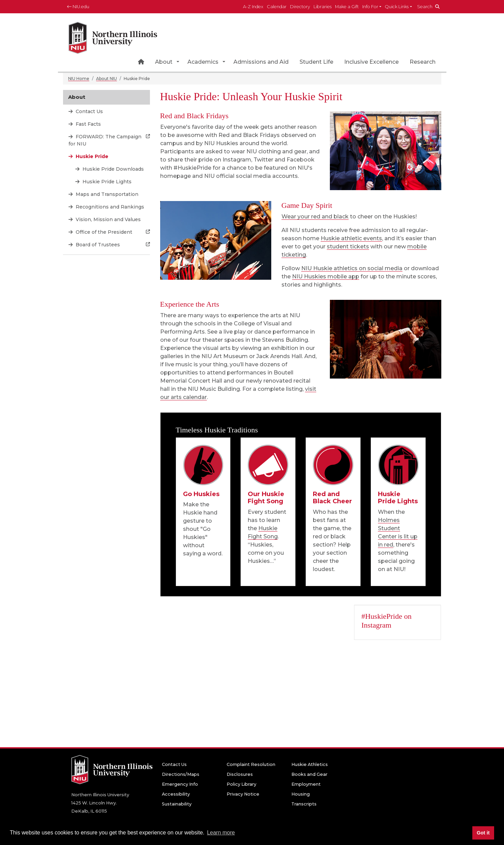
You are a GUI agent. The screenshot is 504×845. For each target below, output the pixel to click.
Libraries (323, 7)
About (164, 62)
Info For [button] (370, 7)
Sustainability (177, 804)
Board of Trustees (97, 245)
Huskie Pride (91, 156)
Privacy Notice (243, 794)
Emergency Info (180, 784)
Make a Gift (347, 7)
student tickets (348, 247)
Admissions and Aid (261, 62)
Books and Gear (309, 774)
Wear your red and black (315, 217)
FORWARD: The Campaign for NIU (105, 140)
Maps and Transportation (106, 194)
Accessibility (176, 794)
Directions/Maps (181, 774)
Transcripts (304, 804)
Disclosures (240, 774)
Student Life (316, 62)
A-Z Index (253, 7)
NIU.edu (78, 7)
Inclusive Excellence (371, 62)
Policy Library (241, 784)
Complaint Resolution (251, 764)
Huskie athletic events (351, 238)
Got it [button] (483, 833)
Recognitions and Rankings (109, 207)
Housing (301, 794)
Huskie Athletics (310, 764)
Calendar (277, 7)
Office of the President (103, 232)
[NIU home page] (113, 36)
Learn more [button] (221, 833)
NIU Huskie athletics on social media (352, 268)
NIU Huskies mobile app (326, 276)
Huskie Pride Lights (106, 182)
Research (423, 62)
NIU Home (79, 79)
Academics (203, 62)
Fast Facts (88, 124)
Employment (306, 784)
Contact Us (89, 111)
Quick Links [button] (397, 7)
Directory (300, 7)
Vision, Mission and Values (108, 219)
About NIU (106, 79)
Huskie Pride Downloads (112, 169)
